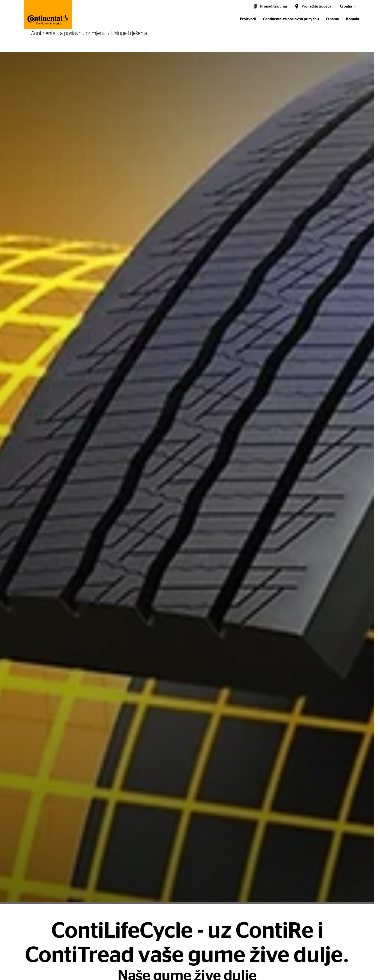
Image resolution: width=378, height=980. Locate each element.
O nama (332, 19)
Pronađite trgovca (316, 6)
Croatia (346, 6)
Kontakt (353, 19)
